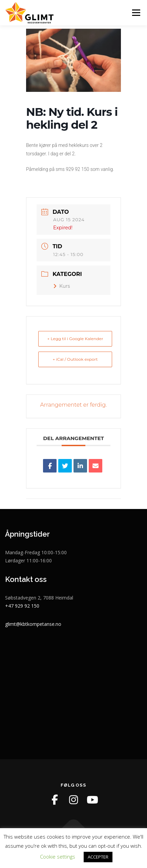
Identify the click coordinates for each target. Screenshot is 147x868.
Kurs (62, 286)
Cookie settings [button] (58, 857)
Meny (135, 13)
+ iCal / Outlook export (75, 359)
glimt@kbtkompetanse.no (33, 624)
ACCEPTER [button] (98, 857)
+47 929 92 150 (22, 606)
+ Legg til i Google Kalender (75, 339)
